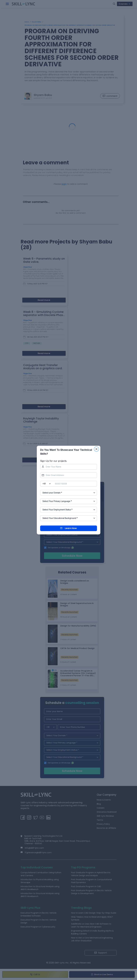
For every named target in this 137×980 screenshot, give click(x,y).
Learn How (68, 528)
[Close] (96, 449)
